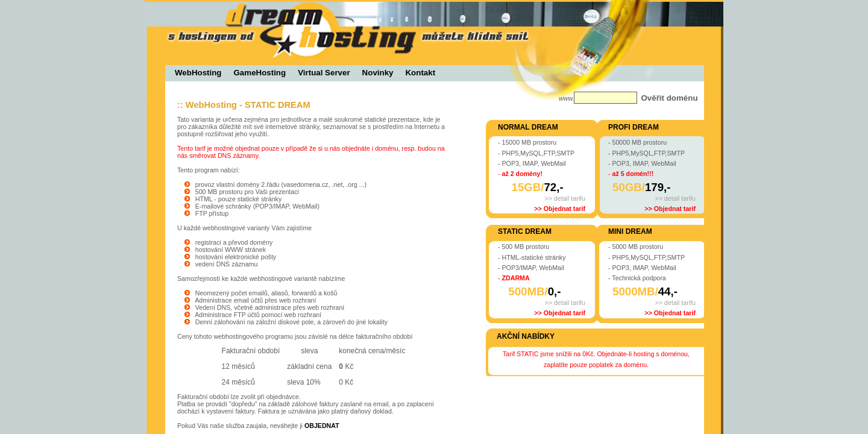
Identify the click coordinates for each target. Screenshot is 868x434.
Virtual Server (324, 73)
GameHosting (260, 73)
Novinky (378, 73)
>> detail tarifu (565, 198)
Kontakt (420, 73)
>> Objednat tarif (560, 209)
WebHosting (198, 73)
